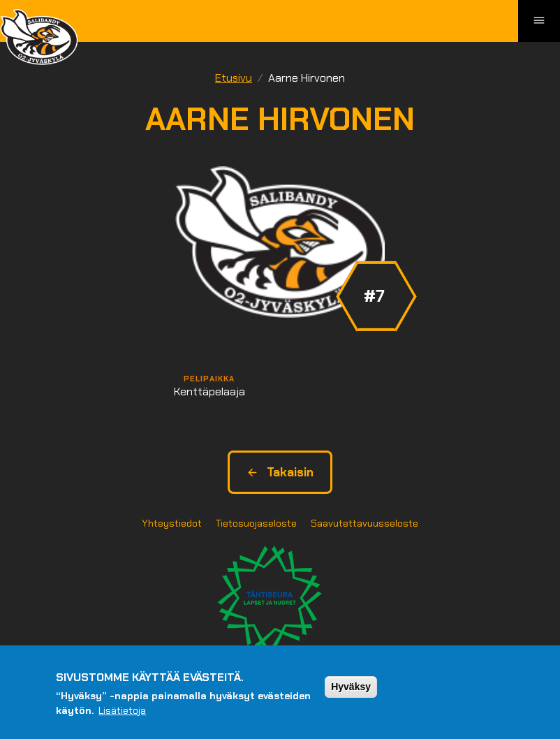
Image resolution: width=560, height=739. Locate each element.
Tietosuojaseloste (256, 523)
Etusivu (234, 78)
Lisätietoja (122, 710)
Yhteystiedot (172, 523)
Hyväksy (351, 687)
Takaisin (280, 472)
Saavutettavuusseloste (364, 523)
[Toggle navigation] (539, 21)
